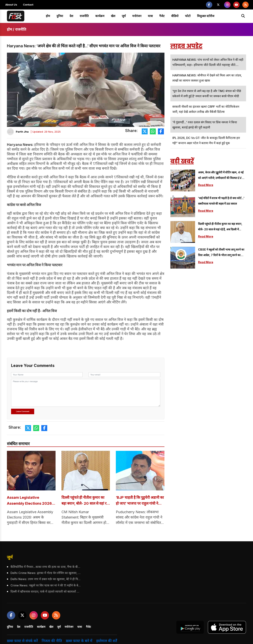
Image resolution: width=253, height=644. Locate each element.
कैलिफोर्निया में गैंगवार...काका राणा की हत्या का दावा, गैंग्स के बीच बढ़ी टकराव (45, 567)
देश (71, 16)
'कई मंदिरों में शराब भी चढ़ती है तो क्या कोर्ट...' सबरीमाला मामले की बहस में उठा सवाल (221, 201)
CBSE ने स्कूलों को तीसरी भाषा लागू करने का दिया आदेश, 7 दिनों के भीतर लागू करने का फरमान (221, 253)
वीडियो (175, 16)
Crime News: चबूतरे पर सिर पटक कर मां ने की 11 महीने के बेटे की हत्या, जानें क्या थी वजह (45, 586)
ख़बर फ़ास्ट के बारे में (79, 641)
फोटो (188, 16)
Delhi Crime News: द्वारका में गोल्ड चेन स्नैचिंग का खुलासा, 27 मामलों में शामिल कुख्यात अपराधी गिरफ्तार (45, 573)
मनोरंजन (137, 16)
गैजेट (162, 16)
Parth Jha (22, 132)
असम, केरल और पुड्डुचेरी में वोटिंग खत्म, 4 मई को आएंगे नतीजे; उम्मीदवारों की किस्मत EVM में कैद (221, 176)
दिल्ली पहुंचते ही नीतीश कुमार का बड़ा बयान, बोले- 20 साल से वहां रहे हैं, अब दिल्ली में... (85, 501)
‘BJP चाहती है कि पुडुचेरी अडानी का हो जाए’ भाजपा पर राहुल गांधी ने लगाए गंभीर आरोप (140, 501)
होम (48, 16)
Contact (28, 5)
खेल (113, 16)
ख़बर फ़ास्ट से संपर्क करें (22, 641)
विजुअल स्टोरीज (206, 16)
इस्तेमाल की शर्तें (107, 641)
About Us (11, 5)
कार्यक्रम (100, 16)
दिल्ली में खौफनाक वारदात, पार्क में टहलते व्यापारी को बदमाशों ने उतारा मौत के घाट (45, 592)
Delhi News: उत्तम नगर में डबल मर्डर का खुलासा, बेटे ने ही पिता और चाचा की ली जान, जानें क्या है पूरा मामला (45, 579)
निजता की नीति (52, 641)
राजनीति (84, 16)
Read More (206, 185)
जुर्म (124, 16)
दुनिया (60, 16)
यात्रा (150, 16)
